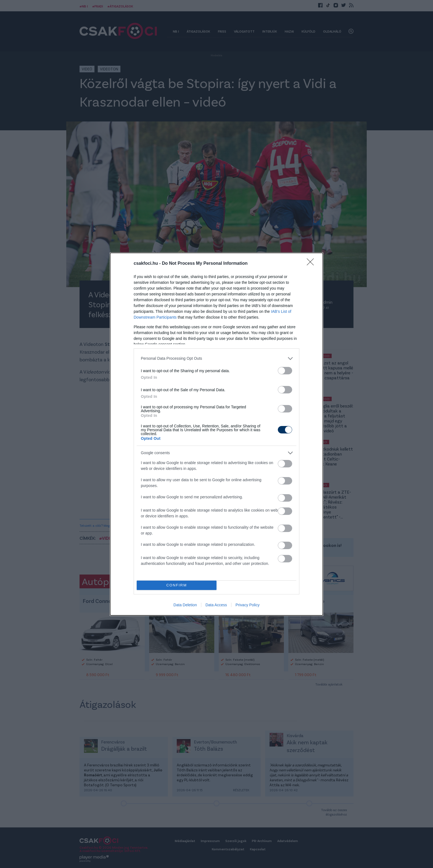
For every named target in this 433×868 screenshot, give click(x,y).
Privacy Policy (248, 605)
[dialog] (216, 434)
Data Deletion (185, 605)
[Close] (312, 264)
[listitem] (216, 358)
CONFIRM (177, 585)
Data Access (216, 605)
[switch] (285, 371)
